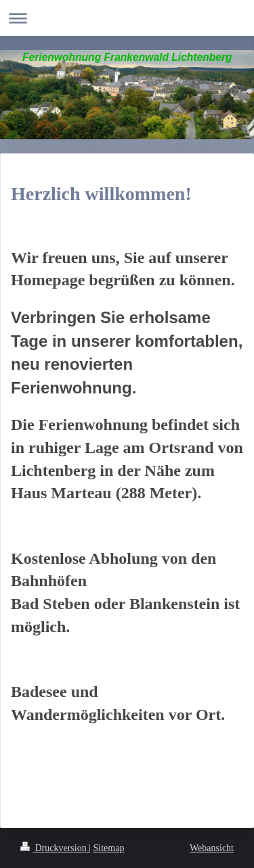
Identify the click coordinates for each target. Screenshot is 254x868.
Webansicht (212, 848)
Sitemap (109, 848)
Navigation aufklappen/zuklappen (127, 18)
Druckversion (55, 848)
